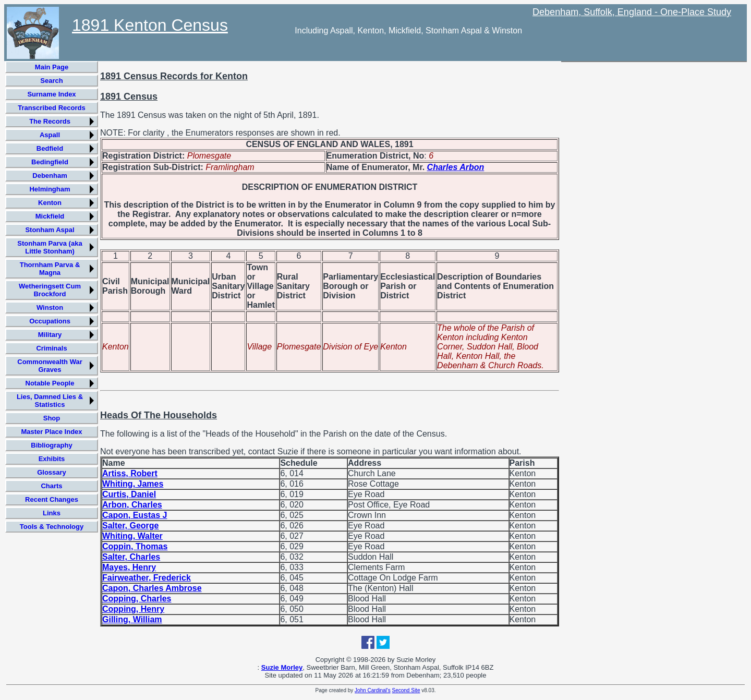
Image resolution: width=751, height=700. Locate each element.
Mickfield (50, 216)
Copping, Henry (133, 609)
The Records (50, 121)
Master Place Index (51, 432)
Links (52, 513)
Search (51, 81)
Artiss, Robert (130, 473)
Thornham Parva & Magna (50, 269)
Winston (50, 307)
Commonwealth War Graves (50, 366)
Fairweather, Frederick (147, 578)
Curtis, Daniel (129, 494)
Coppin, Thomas (135, 546)
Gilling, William (132, 619)
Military (50, 335)
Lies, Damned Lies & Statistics (50, 401)
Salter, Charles (131, 557)
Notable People (50, 383)
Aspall (50, 135)
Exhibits (52, 459)
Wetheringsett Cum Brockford (50, 290)
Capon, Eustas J (135, 515)
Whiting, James (133, 484)
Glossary (52, 472)
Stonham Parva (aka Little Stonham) (50, 247)
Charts (51, 486)
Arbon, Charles (132, 505)
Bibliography (51, 445)
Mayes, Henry (129, 567)
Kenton (50, 203)
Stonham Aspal (50, 230)
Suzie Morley (282, 667)
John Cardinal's (373, 690)
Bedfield (50, 148)
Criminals (51, 348)
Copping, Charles (137, 599)
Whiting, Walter (132, 536)
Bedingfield (50, 162)
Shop (52, 418)
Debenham (50, 176)
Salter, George (131, 526)
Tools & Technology (52, 527)
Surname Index (51, 94)
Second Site (406, 690)
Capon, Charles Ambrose (152, 588)
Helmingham (50, 189)
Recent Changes (52, 499)
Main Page (52, 67)
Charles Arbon (456, 167)
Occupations (50, 321)
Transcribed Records (51, 108)
